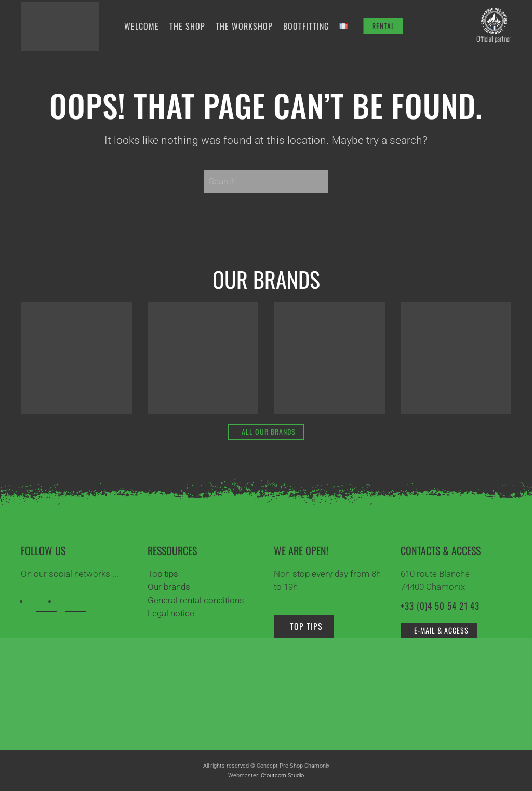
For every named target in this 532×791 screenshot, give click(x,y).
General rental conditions (196, 600)
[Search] (266, 182)
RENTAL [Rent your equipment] (383, 26)
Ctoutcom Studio (282, 776)
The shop (187, 26)
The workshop (244, 26)
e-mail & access (441, 630)
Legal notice (171, 613)
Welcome (142, 26)
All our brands (269, 432)
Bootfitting (306, 26)
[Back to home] (60, 26)
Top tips (163, 574)
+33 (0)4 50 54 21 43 (440, 606)
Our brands (169, 587)
